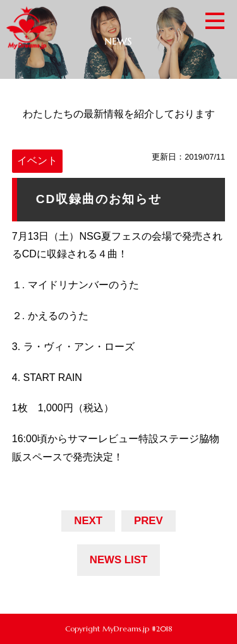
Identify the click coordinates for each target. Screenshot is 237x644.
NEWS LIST (118, 560)
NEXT (88, 521)
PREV (149, 521)
